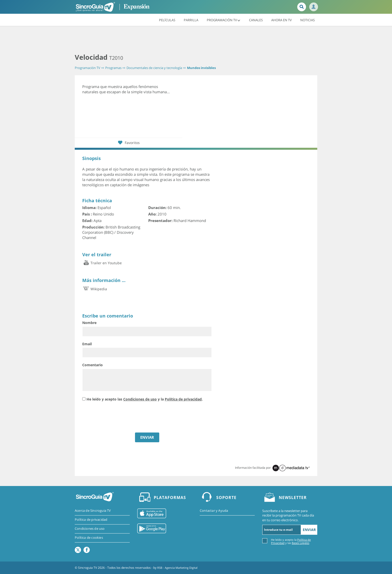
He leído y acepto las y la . (145, 399)
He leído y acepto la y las (291, 541)
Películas (167, 20)
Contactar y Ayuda (214, 511)
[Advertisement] (196, 40)
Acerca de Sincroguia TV (93, 511)
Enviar (309, 530)
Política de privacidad (183, 399)
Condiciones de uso (140, 399)
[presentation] (120, 418)
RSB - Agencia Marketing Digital (179, 568)
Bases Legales (300, 543)
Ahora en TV (281, 20)
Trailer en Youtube (102, 263)
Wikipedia (95, 289)
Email (87, 344)
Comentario (92, 365)
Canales (256, 20)
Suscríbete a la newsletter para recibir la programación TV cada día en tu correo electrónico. (288, 515)
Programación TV (224, 20)
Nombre (89, 323)
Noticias (307, 20)
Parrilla (191, 20)
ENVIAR (147, 437)
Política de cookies (89, 538)
